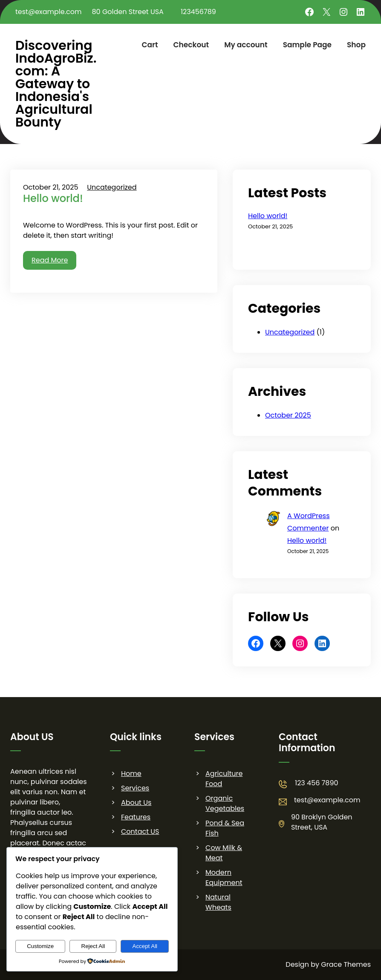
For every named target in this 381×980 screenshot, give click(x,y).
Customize (40, 946)
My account (246, 45)
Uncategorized (112, 187)
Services (135, 788)
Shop (356, 45)
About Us (136, 803)
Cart (150, 45)
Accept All (145, 946)
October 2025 (288, 415)
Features (136, 817)
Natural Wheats (218, 902)
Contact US (140, 832)
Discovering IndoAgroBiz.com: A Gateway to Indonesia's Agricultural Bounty (56, 84)
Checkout (191, 45)
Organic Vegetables (225, 803)
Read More (50, 260)
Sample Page (307, 45)
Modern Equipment (224, 878)
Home (131, 774)
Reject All (93, 946)
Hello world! (53, 199)
